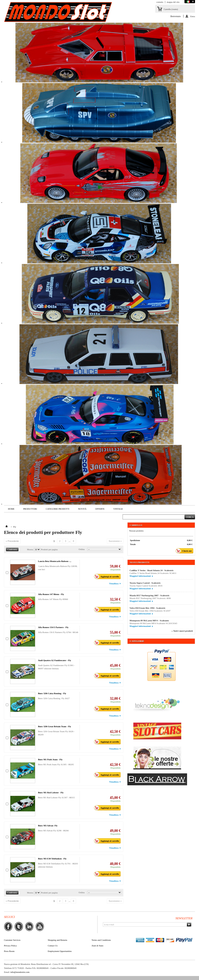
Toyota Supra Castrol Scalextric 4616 (146, 586)
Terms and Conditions (101, 940)
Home (11, 509)
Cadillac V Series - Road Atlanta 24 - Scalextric (152, 570)
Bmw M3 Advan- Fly (48, 826)
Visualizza (114, 583)
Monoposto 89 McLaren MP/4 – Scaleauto (149, 620)
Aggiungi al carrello (108, 576)
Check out (185, 551)
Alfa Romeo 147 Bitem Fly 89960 (54, 599)
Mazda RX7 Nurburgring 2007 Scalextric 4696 (150, 598)
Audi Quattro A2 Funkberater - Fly (55, 660)
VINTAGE (118, 509)
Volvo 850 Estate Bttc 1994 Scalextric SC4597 (150, 611)
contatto (160, 2)
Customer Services (12, 940)
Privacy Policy (10, 946)
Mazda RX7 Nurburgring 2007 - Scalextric (150, 595)
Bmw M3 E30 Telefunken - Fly (52, 859)
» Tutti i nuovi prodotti (182, 631)
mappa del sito (173, 2)
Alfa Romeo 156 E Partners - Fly (53, 627)
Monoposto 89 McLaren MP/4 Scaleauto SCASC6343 (153, 623)
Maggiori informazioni (140, 576)
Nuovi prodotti (139, 562)
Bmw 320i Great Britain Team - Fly (55, 726)
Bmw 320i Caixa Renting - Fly (52, 693)
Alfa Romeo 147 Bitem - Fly (51, 594)
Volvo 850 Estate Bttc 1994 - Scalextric (147, 608)
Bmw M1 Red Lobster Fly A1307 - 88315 (57, 797)
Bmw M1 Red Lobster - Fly (51, 792)
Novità (82, 509)
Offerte (100, 509)
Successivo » (115, 541)
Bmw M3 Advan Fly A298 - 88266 (54, 831)
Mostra (30, 549)
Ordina (82, 549)
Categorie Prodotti (58, 509)
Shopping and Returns (58, 940)
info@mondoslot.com (20, 972)
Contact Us (53, 946)
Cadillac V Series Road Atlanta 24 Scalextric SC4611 (153, 573)
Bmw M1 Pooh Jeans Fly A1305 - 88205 (57, 764)
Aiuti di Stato (97, 946)
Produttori (30, 509)
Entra (193, 16)
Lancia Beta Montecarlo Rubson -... (55, 561)
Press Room (9, 951)
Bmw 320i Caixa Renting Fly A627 (54, 698)
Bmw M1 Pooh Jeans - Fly (50, 759)
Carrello (171, 9)
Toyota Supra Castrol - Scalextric (145, 583)
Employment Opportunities (60, 951)
